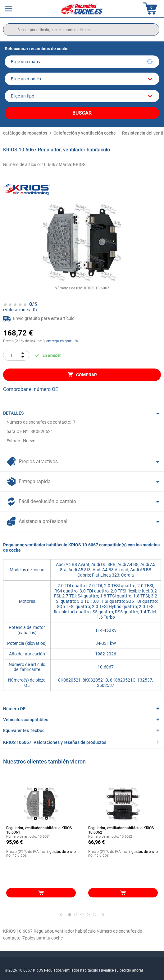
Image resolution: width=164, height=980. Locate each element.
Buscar (82, 113)
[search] (81, 30)
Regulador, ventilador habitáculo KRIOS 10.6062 (121, 830)
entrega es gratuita (62, 341)
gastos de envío (63, 852)
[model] (82, 79)
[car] (82, 96)
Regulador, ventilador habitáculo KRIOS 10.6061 (39, 830)
